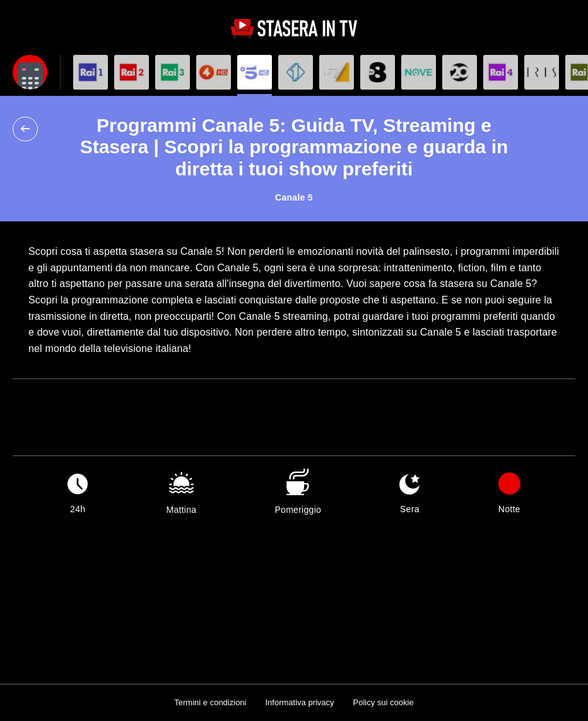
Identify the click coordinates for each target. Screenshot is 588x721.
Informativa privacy (299, 702)
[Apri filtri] (30, 72)
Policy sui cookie (384, 702)
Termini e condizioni (210, 702)
